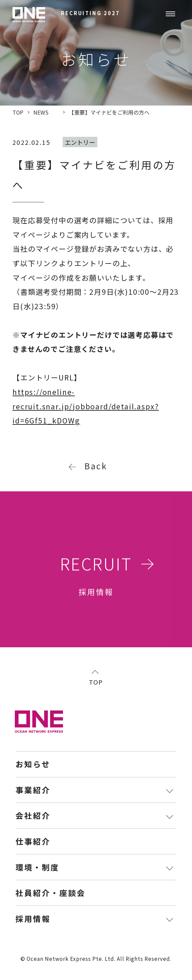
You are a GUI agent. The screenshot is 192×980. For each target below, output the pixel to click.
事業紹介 (33, 790)
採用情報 (33, 919)
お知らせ (33, 764)
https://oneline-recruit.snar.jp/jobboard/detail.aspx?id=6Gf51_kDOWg (86, 406)
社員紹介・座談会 (51, 893)
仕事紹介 (33, 841)
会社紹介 (33, 815)
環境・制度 (37, 867)
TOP (96, 681)
